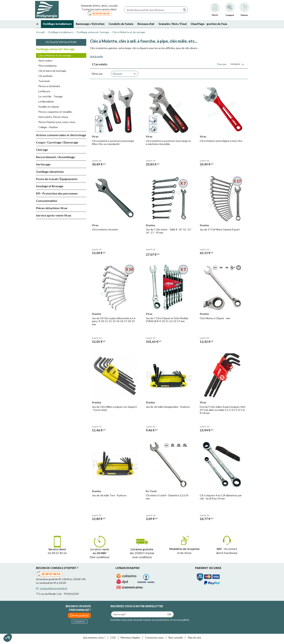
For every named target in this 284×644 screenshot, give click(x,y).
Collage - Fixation (48, 127)
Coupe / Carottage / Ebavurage (57, 142)
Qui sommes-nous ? (94, 638)
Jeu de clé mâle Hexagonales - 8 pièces (168, 407)
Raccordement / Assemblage (55, 157)
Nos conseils (176, 638)
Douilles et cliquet (49, 107)
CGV (113, 638)
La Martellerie (46, 101)
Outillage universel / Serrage (55, 49)
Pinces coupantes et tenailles (55, 112)
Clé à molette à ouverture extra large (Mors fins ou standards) (113, 142)
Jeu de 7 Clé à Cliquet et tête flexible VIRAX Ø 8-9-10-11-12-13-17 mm (167, 320)
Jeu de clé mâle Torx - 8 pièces (109, 495)
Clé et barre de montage (52, 71)
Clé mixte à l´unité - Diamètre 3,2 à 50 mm (167, 497)
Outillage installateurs (61, 42)
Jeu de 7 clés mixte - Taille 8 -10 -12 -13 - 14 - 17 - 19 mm (169, 231)
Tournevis (44, 81)
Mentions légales (130, 638)
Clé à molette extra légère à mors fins (221, 141)
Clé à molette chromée (105, 229)
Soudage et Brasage (50, 186)
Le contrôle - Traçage (51, 96)
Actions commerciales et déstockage (61, 135)
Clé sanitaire (46, 76)
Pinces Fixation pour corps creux (57, 122)
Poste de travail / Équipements (57, 179)
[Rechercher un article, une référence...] (154, 10)
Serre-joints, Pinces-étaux (53, 117)
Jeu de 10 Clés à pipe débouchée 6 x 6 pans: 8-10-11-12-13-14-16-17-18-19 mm (114, 321)
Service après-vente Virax (54, 215)
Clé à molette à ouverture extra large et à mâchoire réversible (168, 142)
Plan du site (194, 638)
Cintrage (42, 150)
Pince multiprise (48, 66)
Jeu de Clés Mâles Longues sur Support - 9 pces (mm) (114, 408)
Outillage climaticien (50, 172)
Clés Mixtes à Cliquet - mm (215, 318)
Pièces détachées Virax (52, 208)
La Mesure (44, 91)
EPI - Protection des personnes (57, 193)
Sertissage (43, 164)
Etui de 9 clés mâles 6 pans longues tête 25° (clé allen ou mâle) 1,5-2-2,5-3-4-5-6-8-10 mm (223, 410)
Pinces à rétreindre (49, 86)
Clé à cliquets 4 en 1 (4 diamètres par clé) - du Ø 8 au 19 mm (221, 497)
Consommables (47, 201)
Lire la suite (96, 56)
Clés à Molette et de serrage (55, 55)
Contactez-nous (154, 638)
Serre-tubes (45, 60)
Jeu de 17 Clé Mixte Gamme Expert (220, 229)
